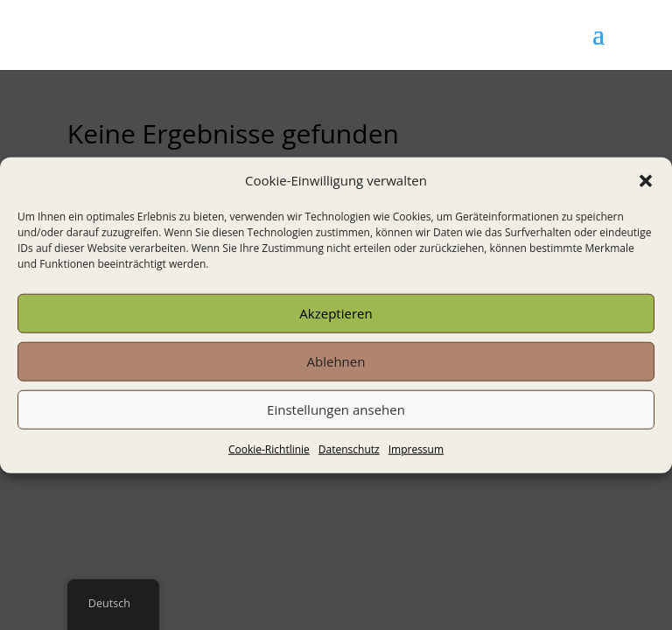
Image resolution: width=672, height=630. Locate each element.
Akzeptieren (336, 313)
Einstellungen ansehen (336, 409)
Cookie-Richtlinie (269, 449)
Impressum (416, 449)
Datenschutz (349, 449)
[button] (646, 181)
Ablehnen (336, 361)
